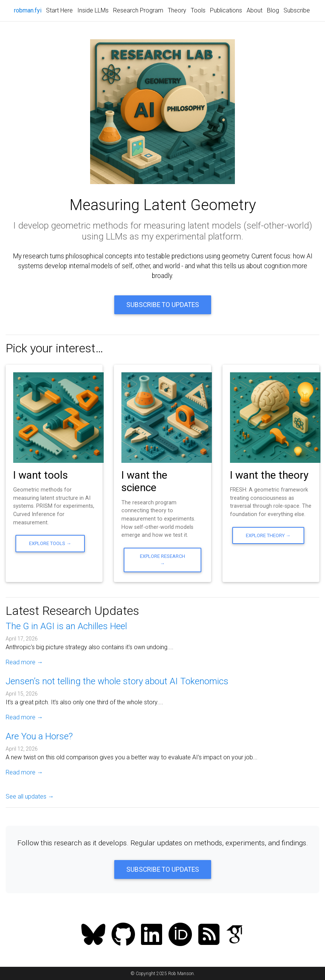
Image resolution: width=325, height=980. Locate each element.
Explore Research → (162, 560)
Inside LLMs (93, 10)
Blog (273, 10)
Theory (177, 10)
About (254, 10)
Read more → (24, 662)
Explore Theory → (268, 535)
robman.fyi (29, 10)
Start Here (59, 10)
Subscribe (297, 10)
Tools (198, 10)
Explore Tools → (50, 543)
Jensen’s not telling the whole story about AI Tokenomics (117, 681)
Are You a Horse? (39, 736)
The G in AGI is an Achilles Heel (66, 626)
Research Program (138, 10)
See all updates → (30, 796)
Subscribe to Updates (163, 305)
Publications (226, 10)
